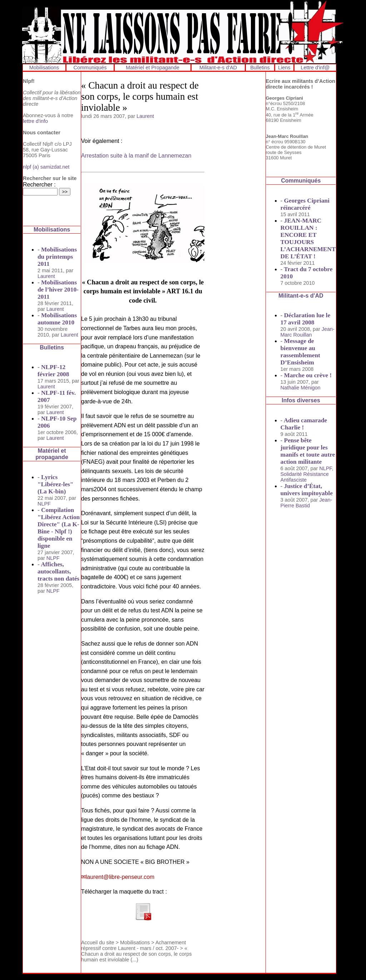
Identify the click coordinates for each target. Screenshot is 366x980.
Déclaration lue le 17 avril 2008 (306, 319)
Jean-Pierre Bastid (306, 503)
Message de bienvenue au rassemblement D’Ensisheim (300, 352)
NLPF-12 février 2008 (53, 371)
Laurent (46, 276)
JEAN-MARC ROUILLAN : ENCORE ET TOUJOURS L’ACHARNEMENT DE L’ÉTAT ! (308, 238)
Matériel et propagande (52, 454)
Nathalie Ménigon (301, 388)
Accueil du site (98, 942)
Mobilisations (44, 68)
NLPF (44, 504)
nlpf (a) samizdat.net (46, 167)
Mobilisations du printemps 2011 (57, 257)
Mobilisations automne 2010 (57, 319)
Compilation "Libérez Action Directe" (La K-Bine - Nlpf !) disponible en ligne (59, 528)
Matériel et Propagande (153, 68)
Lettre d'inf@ (315, 68)
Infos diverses (301, 400)
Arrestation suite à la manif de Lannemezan (136, 156)
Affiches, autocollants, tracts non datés (58, 571)
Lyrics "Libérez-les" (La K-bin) (55, 484)
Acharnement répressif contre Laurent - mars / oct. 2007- (134, 945)
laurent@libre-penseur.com (120, 877)
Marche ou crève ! (308, 375)
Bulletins (260, 68)
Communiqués (90, 68)
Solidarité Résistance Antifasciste (305, 477)
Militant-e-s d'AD (218, 68)
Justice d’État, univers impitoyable (307, 490)
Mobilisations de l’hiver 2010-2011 (58, 290)
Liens (284, 68)
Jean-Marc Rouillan (308, 332)
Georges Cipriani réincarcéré (305, 204)
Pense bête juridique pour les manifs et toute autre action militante (308, 451)
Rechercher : (39, 185)
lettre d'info (35, 121)
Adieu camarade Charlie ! (304, 424)
